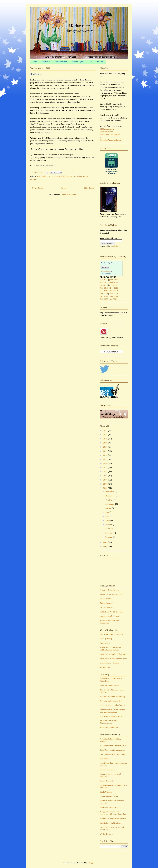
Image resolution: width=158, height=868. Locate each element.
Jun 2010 (104, 294)
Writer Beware (106, 834)
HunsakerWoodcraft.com (111, 140)
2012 (106, 472)
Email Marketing (106, 271)
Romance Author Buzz (109, 616)
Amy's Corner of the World (112, 595)
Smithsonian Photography (111, 716)
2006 (106, 546)
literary (50, 176)
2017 (106, 451)
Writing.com (105, 667)
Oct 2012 (104, 285)
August (109, 508)
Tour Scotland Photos (109, 728)
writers (86, 176)
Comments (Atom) (69, 195)
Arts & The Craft (61, 62)
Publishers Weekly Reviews (112, 612)
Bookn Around (106, 603)
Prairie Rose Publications (111, 823)
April (108, 521)
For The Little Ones (97, 62)
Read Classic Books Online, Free (114, 654)
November (110, 496)
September (110, 504)
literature (71, 176)
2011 (106, 476)
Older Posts (89, 188)
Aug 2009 (114, 297)
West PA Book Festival (109, 686)
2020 (106, 439)
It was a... (36, 74)
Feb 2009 (104, 299)
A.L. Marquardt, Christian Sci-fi (113, 746)
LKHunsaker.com (107, 129)
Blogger (91, 863)
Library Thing (106, 639)
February (110, 533)
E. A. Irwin (104, 759)
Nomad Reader (106, 608)
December (110, 492)
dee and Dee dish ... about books (114, 754)
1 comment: (37, 173)
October (109, 500)
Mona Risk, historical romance (113, 819)
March (108, 525)
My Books (46, 62)
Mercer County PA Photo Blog (113, 697)
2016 (106, 455)
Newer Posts (37, 188)
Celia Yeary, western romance (112, 750)
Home (35, 62)
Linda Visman (106, 792)
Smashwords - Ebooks (109, 663)
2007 (106, 542)
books (44, 176)
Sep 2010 (114, 291)
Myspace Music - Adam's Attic (113, 705)
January (109, 537)
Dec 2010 (104, 291)
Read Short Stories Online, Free (113, 659)
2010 (106, 480)
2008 (106, 488)
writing (33, 180)
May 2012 (104, 288)
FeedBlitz (115, 246)
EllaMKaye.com (106, 132)
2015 (106, 459)
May (107, 517)
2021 (106, 435)
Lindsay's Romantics (109, 808)
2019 (106, 443)
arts (38, 176)
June (108, 512)
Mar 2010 (114, 294)
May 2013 (104, 283)
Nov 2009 (104, 297)
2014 (106, 464)
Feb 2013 (114, 283)
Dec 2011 (114, 288)
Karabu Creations (107, 770)
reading (79, 176)
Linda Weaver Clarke (109, 796)
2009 (106, 484)
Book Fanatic (106, 599)
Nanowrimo (105, 643)
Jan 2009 (114, 299)
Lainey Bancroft (107, 781)
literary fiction (60, 176)
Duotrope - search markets (111, 635)
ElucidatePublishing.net (110, 135)
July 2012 (113, 285)
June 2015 (114, 280)
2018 (106, 447)
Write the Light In (78, 62)
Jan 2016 (104, 280)
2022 (106, 431)
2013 (106, 468)
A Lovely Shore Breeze (110, 590)
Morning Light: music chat (111, 701)
